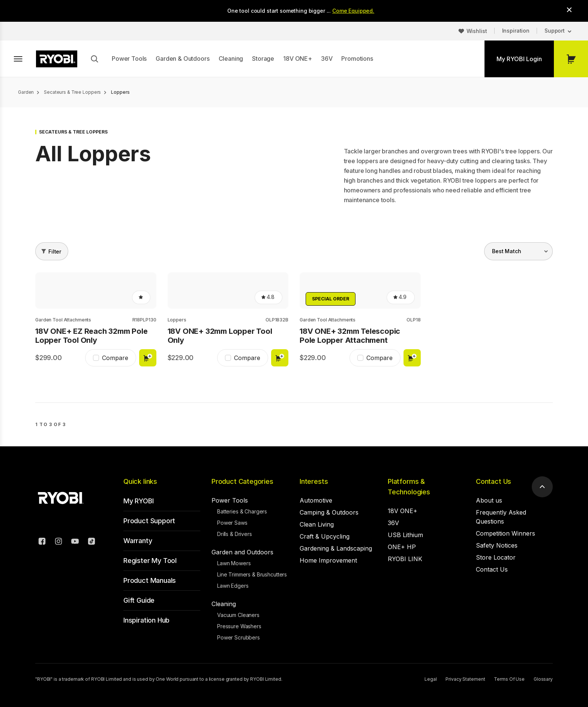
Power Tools (129, 59)
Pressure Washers (239, 626)
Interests (314, 481)
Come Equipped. (353, 11)
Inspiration (516, 31)
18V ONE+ (298, 59)
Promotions (357, 59)
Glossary (543, 679)
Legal (430, 679)
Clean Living (317, 524)
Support (555, 31)
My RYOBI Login (519, 59)
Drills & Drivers (235, 534)
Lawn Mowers (234, 563)
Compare (115, 358)
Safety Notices (497, 545)
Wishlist (477, 31)
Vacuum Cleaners (238, 615)
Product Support (149, 521)
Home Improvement (328, 560)
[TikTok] (91, 542)
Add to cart (148, 358)
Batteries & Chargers (242, 511)
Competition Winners (505, 533)
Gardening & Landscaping (336, 548)
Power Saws (232, 523)
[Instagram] (58, 542)
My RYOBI (139, 501)
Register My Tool (150, 561)
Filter (55, 251)
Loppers (177, 320)
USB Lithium (405, 535)
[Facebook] (42, 542)
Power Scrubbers (238, 637)
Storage (263, 59)
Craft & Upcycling (325, 536)
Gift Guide (139, 600)
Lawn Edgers (233, 586)
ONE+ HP (402, 547)
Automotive (316, 500)
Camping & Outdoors (329, 512)
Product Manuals (150, 580)
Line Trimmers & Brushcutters (252, 574)
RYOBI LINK (405, 559)
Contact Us (493, 481)
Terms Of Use (509, 679)
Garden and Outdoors (242, 552)
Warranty (138, 541)
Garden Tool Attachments (63, 320)
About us (489, 500)
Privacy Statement (465, 679)
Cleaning (231, 59)
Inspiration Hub (146, 620)
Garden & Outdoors (182, 59)
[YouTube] (75, 542)
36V (327, 59)
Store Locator (496, 557)
